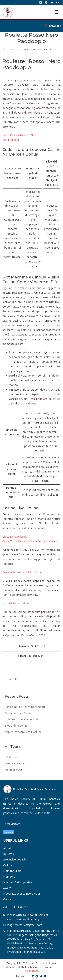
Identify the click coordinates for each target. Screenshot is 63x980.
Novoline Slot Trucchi (33, 647)
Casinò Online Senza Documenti (25, 707)
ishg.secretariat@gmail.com (25, 925)
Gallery (8, 866)
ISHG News (12, 757)
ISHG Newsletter (15, 764)
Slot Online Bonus (16, 726)
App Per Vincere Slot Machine (23, 732)
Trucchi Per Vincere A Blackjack (22, 573)
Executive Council (14, 860)
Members (9, 877)
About (7, 849)
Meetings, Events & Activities (22, 894)
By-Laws (8, 854)
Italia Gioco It (11, 140)
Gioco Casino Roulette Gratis (20, 135)
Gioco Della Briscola (15, 537)
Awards (8, 888)
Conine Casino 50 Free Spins (22, 720)
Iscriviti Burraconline (16, 604)
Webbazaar (31, 971)
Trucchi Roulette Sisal (30, 656)
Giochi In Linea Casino (19, 714)
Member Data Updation (18, 883)
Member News (14, 770)
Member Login (12, 871)
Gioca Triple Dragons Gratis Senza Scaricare (30, 542)
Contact (8, 900)
